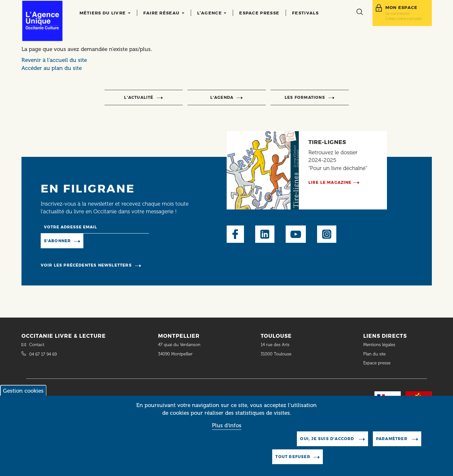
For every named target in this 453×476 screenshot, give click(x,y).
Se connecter (398, 13)
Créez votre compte (404, 18)
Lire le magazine (330, 182)
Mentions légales (380, 345)
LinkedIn (265, 234)
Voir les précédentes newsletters (86, 265)
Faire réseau (164, 13)
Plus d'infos (227, 432)
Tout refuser (293, 463)
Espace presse (259, 13)
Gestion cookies (23, 397)
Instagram (327, 234)
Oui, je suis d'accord (328, 445)
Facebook (235, 234)
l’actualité (139, 97)
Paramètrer (392, 445)
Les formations (305, 97)
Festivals (305, 13)
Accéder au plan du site (52, 68)
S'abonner (58, 241)
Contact (37, 345)
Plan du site (374, 354)
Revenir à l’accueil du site (54, 60)
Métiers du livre (105, 13)
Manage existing (109, 241)
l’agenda (222, 97)
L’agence (212, 13)
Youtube (296, 234)
